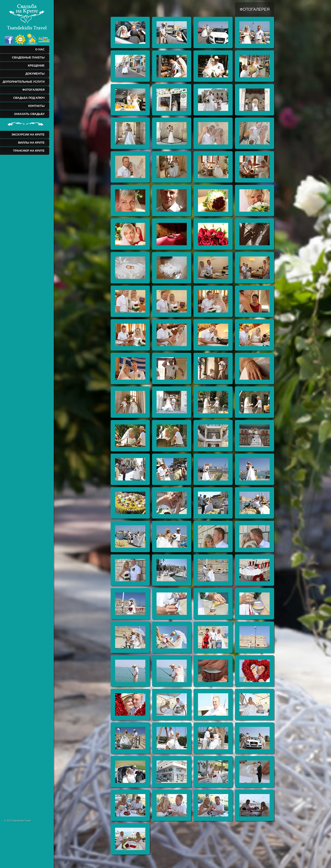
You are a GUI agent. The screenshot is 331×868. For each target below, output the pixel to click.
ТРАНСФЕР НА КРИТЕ (29, 151)
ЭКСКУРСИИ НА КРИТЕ (28, 135)
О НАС (40, 49)
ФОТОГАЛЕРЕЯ (33, 90)
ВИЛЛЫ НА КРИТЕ (31, 143)
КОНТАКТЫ (36, 106)
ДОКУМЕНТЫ (35, 74)
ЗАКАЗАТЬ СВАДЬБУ (29, 114)
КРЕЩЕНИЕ (36, 66)
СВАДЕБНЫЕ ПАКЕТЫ (28, 57)
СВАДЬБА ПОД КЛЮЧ (29, 98)
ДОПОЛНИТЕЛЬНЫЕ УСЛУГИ (24, 82)
